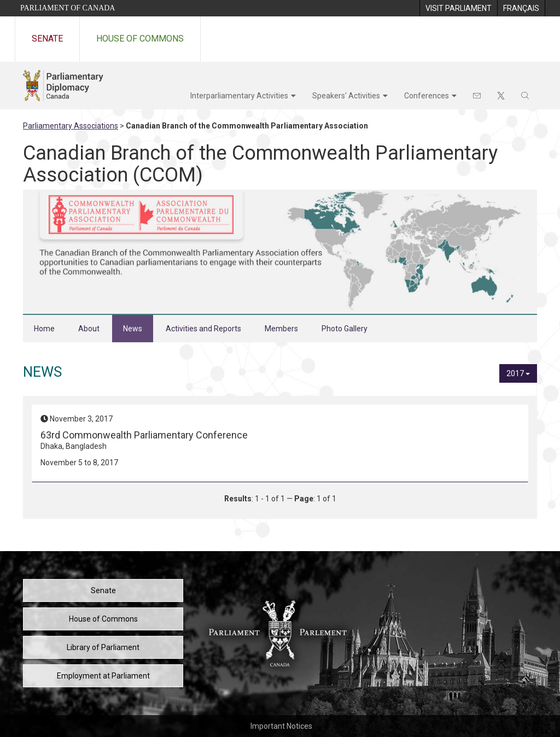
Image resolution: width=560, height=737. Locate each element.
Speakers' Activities (346, 96)
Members (281, 329)
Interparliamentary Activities (239, 96)
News (133, 329)
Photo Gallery (345, 329)
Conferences (427, 96)
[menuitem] (458, 8)
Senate (47, 39)
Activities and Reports (203, 329)
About (89, 329)
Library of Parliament (103, 647)
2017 (518, 373)
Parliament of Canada (68, 8)
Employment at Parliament (103, 676)
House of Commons (140, 39)
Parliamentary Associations (71, 126)
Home (44, 329)
